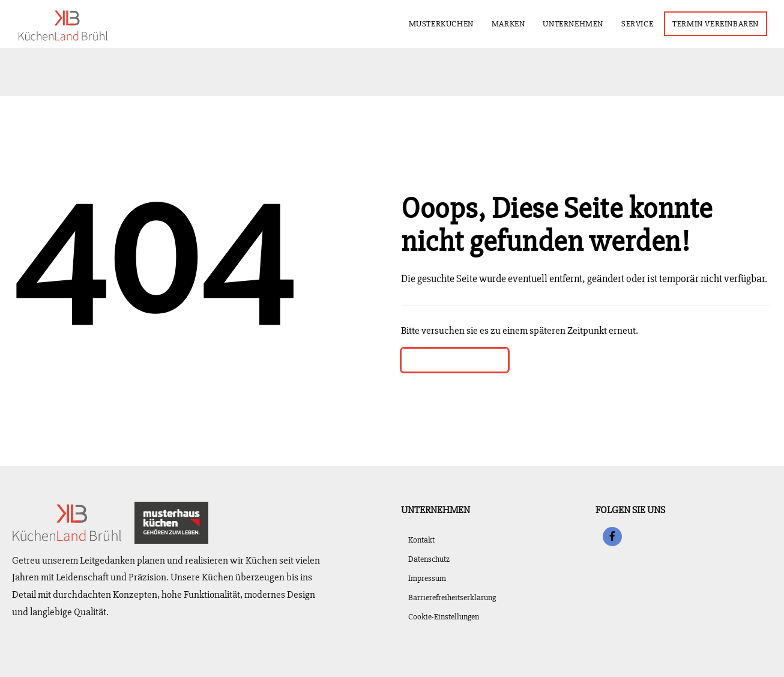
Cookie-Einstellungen (444, 617)
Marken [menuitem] (512, 21)
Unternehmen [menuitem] (577, 21)
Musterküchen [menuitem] (441, 24)
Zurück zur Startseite (455, 360)
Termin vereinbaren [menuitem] (719, 23)
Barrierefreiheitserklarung (452, 597)
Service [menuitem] (641, 21)
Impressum (427, 578)
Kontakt (421, 540)
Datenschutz (429, 559)
